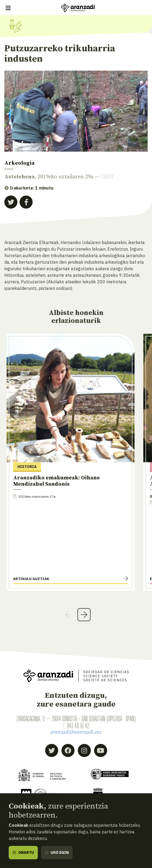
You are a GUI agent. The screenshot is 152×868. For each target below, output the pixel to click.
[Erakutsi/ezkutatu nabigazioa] (8, 8)
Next (84, 615)
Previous (68, 615)
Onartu (23, 852)
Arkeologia (19, 163)
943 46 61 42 (78, 726)
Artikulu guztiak (31, 579)
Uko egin (57, 852)
